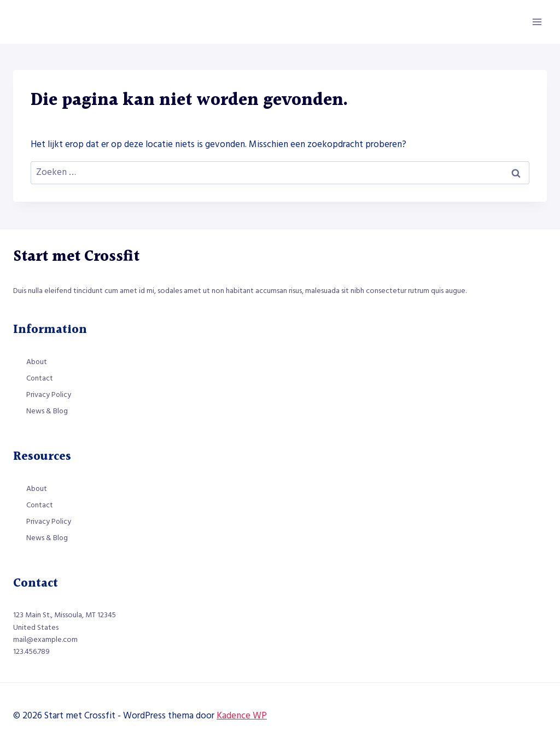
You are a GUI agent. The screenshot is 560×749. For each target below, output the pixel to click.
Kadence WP (242, 716)
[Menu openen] (537, 22)
